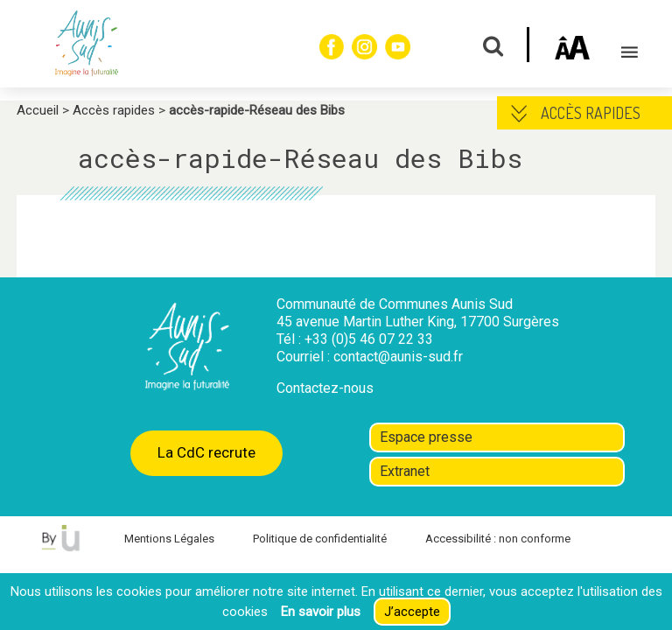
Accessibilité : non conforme (498, 539)
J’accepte (412, 612)
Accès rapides (114, 110)
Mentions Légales (169, 539)
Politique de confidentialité (320, 539)
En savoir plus (321, 612)
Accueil (38, 110)
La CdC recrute (206, 452)
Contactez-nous (325, 388)
